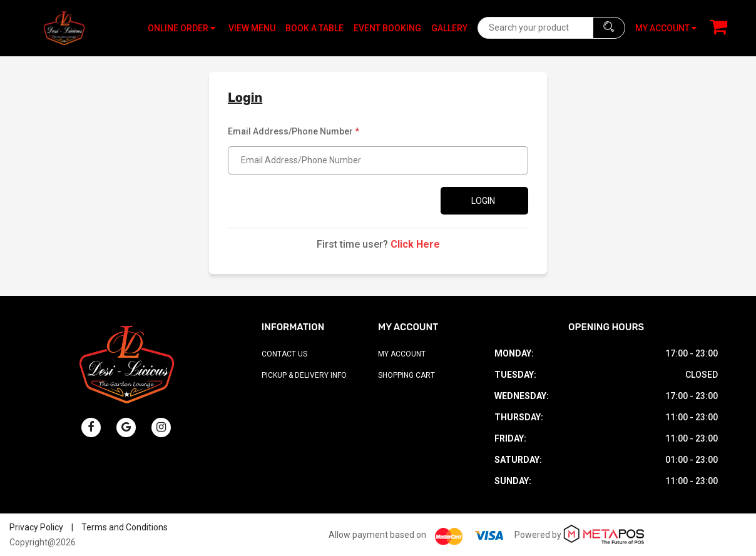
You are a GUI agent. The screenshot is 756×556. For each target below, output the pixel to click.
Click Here (415, 244)
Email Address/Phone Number (294, 131)
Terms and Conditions (125, 527)
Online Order (181, 28)
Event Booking (387, 28)
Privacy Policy (36, 527)
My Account (402, 354)
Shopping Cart (406, 375)
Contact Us (284, 354)
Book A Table (314, 28)
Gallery (449, 28)
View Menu (252, 28)
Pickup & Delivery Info (304, 375)
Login (483, 201)
